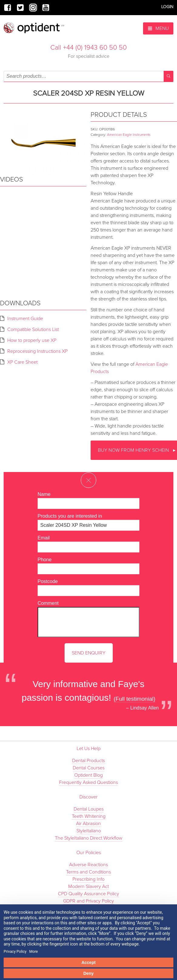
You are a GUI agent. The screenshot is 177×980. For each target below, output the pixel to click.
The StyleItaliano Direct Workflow (89, 838)
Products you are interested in (70, 516)
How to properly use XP (32, 340)
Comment (48, 603)
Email (44, 538)
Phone (45, 560)
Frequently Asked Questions (88, 782)
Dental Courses (89, 768)
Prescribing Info (88, 879)
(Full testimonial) (135, 699)
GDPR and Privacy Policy (88, 901)
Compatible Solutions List (33, 329)
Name (44, 494)
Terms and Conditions (88, 872)
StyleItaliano (89, 831)
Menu (158, 28)
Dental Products (88, 761)
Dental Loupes (89, 809)
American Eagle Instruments (129, 135)
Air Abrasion (88, 824)
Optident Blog (88, 775)
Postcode (48, 581)
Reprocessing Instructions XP (37, 351)
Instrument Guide (25, 319)
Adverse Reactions (88, 865)
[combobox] (88, 76)
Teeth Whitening (89, 816)
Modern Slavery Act (88, 887)
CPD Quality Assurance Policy (88, 894)
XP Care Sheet (22, 362)
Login (167, 7)
